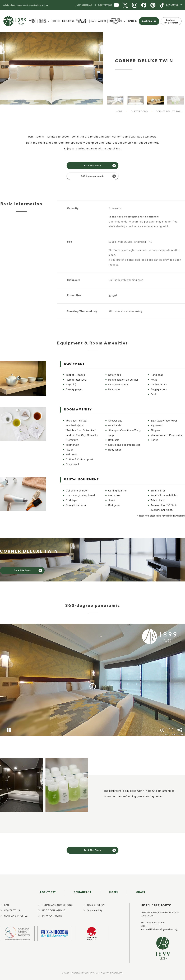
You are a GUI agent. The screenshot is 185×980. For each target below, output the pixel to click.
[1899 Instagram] (135, 5)
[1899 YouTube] (116, 5)
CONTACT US (12, 910)
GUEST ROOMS (43, 21)
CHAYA (141, 892)
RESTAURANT (83, 892)
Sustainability (95, 910)
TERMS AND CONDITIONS (57, 905)
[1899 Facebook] (144, 5)
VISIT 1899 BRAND (85, 5)
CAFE (93, 21)
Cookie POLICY (96, 905)
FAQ (7, 905)
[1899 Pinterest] (153, 5)
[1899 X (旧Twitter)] (125, 5)
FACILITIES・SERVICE (82, 21)
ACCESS (102, 21)
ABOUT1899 (48, 892)
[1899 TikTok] (162, 5)
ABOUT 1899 (33, 21)
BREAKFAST (68, 21)
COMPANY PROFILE (16, 916)
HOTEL (114, 892)
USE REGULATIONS (54, 910)
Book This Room (92, 166)
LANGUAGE (173, 5)
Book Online (149, 21)
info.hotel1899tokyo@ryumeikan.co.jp (159, 929)
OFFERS (56, 21)
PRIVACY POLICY (52, 916)
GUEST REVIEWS (105, 5)
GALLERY (133, 21)
